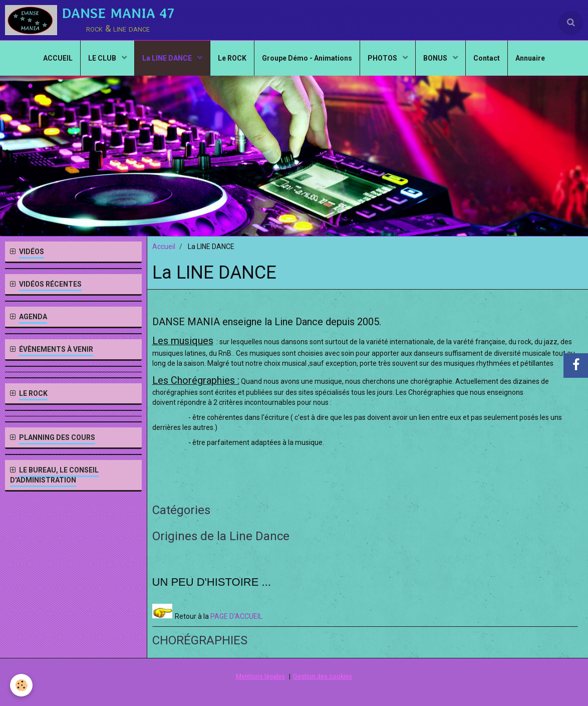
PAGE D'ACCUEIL (236, 616)
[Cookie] (21, 685)
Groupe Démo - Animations (307, 58)
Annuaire (530, 58)
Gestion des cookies (323, 676)
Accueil (164, 247)
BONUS (436, 58)
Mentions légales (260, 676)
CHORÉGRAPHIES (200, 640)
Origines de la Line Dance (221, 536)
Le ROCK (232, 58)
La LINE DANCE (168, 58)
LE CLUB (103, 58)
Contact (487, 58)
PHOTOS (383, 58)
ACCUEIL (58, 58)
